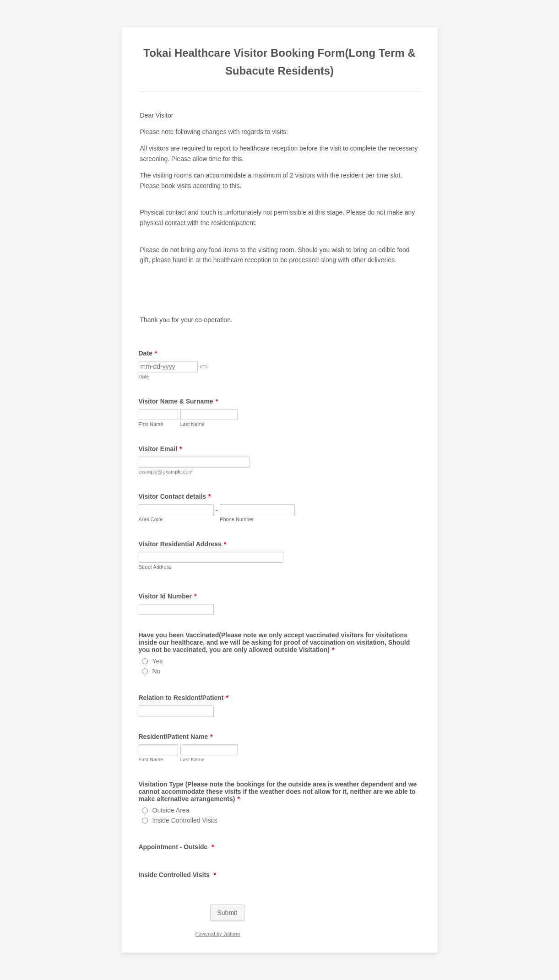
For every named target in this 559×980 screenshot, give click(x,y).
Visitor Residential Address (183, 544)
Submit (228, 913)
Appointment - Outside (176, 847)
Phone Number (237, 519)
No (157, 671)
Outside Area (171, 810)
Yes (158, 661)
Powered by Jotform (217, 934)
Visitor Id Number (168, 596)
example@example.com (166, 472)
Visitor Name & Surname (179, 401)
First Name (151, 424)
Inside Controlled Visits (185, 820)
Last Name (193, 424)
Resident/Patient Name (176, 737)
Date (148, 353)
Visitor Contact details (175, 496)
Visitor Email (160, 449)
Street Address (155, 567)
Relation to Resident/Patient (184, 698)
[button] (204, 367)
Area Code (151, 519)
